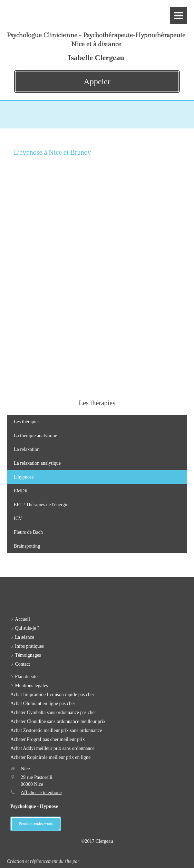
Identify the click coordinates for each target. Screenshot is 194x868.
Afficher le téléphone (41, 793)
